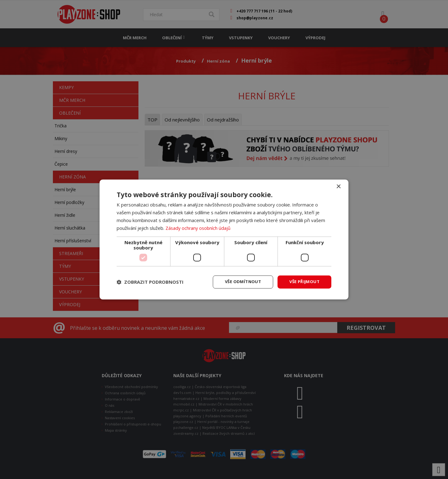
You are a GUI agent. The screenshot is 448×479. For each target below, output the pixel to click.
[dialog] (224, 239)
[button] (150, 282)
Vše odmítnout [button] (239, 282)
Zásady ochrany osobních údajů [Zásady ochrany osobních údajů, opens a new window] (199, 228)
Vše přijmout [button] (303, 282)
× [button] (338, 186)
